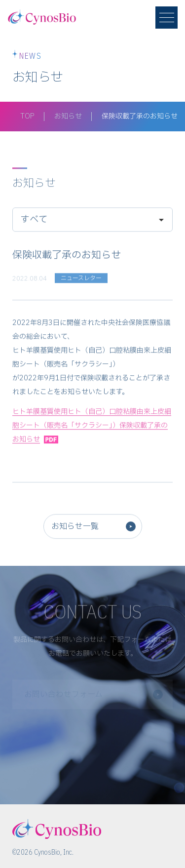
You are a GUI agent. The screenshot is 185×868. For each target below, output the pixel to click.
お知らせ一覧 (75, 528)
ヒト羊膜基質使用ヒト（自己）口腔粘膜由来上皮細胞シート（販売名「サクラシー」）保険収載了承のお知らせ (92, 427)
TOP (27, 116)
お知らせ (68, 116)
